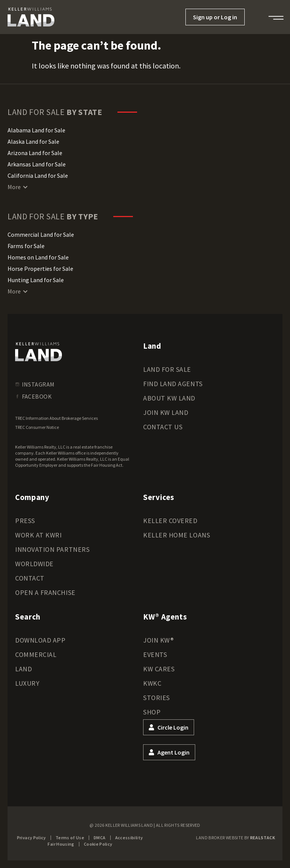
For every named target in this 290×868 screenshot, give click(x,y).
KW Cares (159, 669)
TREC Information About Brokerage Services (56, 418)
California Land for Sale (38, 175)
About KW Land (169, 398)
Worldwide (34, 564)
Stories (157, 698)
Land (23, 669)
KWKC (152, 683)
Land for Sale (167, 369)
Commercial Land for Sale (41, 234)
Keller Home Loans (177, 535)
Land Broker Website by (235, 838)
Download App (40, 640)
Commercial (36, 654)
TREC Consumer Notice (37, 427)
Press (25, 521)
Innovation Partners (52, 549)
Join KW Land (166, 412)
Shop (152, 712)
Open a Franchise (45, 592)
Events (155, 654)
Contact (30, 578)
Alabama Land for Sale (36, 130)
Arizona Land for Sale (35, 153)
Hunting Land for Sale (36, 280)
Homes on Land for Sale (38, 257)
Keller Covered (170, 521)
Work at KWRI (38, 535)
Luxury (27, 683)
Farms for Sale (26, 246)
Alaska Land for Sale (33, 141)
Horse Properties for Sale (40, 269)
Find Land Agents (173, 384)
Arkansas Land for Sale (37, 164)
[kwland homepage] (39, 352)
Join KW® (158, 640)
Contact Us (163, 427)
